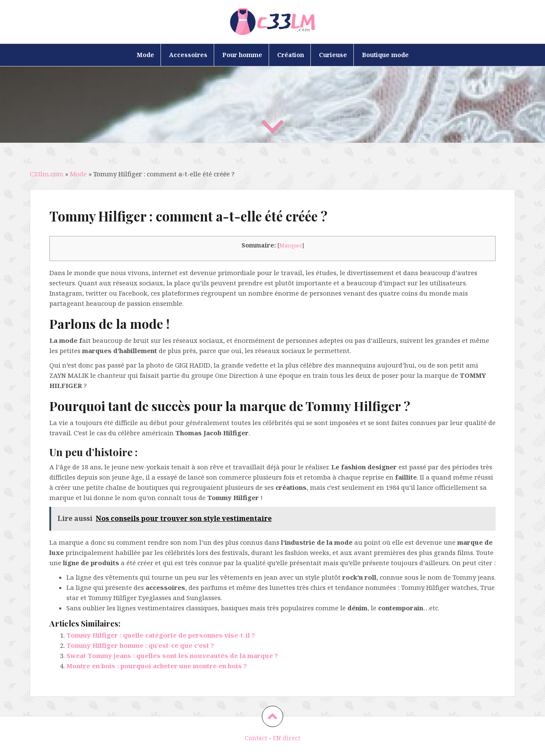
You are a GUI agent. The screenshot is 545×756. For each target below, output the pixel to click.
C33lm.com (47, 174)
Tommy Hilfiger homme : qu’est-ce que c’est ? (140, 645)
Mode (145, 55)
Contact (256, 738)
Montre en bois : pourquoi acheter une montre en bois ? (157, 666)
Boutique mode (385, 55)
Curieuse (333, 55)
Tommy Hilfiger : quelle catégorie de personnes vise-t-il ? (161, 635)
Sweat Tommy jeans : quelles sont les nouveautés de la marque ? (172, 655)
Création (291, 55)
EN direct (287, 738)
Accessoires (188, 55)
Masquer (291, 245)
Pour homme (242, 55)
